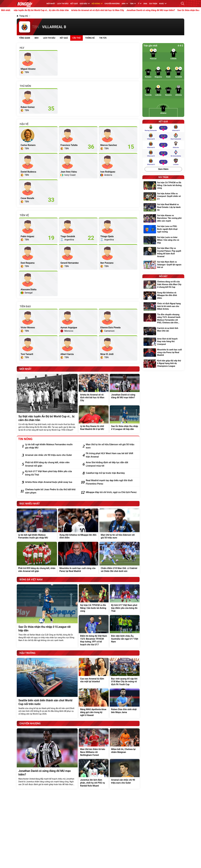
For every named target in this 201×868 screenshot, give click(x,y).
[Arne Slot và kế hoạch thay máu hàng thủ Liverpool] (163, 342)
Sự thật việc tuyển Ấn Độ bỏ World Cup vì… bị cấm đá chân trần (45, 10)
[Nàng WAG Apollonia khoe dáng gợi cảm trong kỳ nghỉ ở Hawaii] (94, 703)
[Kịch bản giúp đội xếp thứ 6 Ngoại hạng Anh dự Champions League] (163, 364)
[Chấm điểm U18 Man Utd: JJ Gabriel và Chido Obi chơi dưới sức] (119, 558)
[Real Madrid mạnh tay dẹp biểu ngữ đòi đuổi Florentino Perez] (111, 482)
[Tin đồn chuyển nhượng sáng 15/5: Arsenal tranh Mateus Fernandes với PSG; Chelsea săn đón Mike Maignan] (163, 319)
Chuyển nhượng (112, 4)
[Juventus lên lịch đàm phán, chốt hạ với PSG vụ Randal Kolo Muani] (94, 774)
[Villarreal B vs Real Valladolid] (163, 136)
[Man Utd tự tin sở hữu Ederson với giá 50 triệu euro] (111, 446)
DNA (145, 4)
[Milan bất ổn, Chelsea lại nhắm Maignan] (125, 743)
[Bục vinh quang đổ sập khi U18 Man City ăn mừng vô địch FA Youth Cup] (125, 673)
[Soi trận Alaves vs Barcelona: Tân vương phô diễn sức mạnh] (163, 219)
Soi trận (153, 4)
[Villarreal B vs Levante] (163, 162)
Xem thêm (163, 169)
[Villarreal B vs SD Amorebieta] (163, 153)
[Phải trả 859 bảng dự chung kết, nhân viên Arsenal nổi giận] (51, 464)
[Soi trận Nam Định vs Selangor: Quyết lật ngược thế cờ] (163, 265)
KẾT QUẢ (74, 4)
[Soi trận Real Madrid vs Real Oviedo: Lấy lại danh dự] (163, 208)
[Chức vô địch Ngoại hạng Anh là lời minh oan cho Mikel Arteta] (163, 307)
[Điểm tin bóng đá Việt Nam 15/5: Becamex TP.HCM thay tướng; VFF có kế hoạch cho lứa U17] (94, 631)
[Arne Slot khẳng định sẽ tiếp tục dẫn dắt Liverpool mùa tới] (111, 464)
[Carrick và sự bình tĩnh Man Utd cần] (163, 331)
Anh (125, 4)
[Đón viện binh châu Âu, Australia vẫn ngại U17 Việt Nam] (125, 631)
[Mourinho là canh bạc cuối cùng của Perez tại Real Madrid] (78, 558)
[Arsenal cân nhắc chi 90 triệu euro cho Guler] (51, 455)
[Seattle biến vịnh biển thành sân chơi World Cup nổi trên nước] (47, 688)
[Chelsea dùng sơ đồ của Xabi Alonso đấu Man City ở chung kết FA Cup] (163, 285)
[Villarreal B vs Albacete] (163, 145)
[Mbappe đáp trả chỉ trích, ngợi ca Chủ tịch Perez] (111, 492)
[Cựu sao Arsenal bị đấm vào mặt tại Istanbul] (94, 673)
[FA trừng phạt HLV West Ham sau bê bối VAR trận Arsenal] (111, 455)
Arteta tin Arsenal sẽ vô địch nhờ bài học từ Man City (105, 10)
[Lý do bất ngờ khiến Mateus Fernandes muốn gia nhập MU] (51, 446)
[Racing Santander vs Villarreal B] (163, 128)
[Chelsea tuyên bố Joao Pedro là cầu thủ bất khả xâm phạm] (51, 491)
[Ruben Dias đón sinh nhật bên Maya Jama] (125, 703)
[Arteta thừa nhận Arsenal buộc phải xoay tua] (51, 482)
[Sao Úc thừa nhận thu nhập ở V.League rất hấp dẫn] (125, 419)
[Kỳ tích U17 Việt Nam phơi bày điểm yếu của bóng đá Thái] (51, 473)
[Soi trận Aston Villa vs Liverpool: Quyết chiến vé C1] (163, 197)
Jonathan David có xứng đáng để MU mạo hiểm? (158, 10)
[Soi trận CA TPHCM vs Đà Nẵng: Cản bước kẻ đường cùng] (94, 599)
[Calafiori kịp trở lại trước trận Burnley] (111, 473)
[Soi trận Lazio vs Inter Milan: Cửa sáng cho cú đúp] (163, 240)
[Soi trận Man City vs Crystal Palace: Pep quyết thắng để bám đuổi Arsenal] (163, 253)
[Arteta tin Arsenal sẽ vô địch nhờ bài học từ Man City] (94, 389)
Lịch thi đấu (63, 4)
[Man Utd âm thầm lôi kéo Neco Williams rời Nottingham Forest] (94, 743)
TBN (133, 4)
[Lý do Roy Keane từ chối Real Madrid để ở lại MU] (94, 419)
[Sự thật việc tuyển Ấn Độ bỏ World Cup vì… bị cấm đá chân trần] (47, 403)
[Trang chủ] (22, 16)
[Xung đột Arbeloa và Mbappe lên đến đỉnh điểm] (78, 525)
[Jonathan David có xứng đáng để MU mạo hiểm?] (125, 389)
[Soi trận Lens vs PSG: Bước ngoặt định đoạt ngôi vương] (163, 229)
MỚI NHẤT (51, 4)
